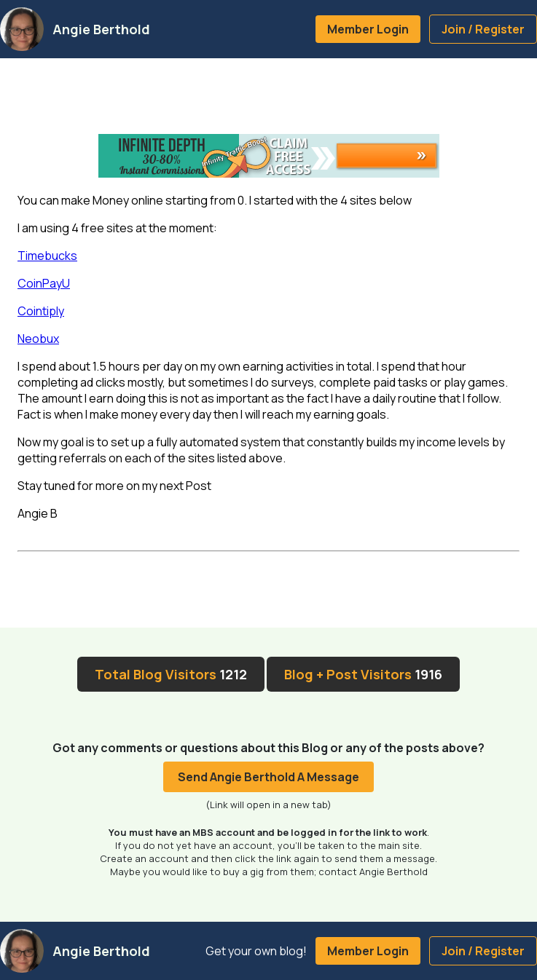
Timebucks (47, 256)
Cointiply (41, 311)
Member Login (368, 29)
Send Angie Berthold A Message (268, 777)
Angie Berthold (101, 29)
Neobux (38, 339)
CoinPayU (44, 283)
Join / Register (483, 29)
